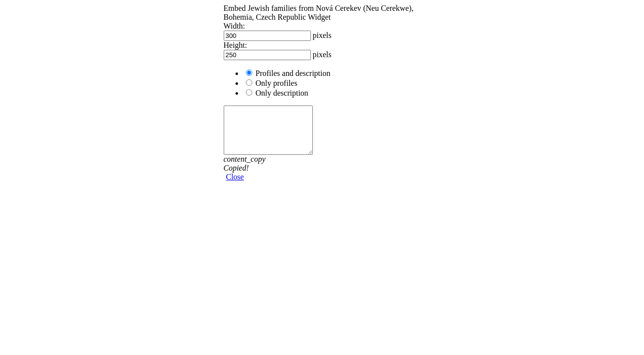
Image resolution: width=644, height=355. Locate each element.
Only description (282, 93)
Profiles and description (293, 73)
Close (235, 177)
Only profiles (277, 83)
